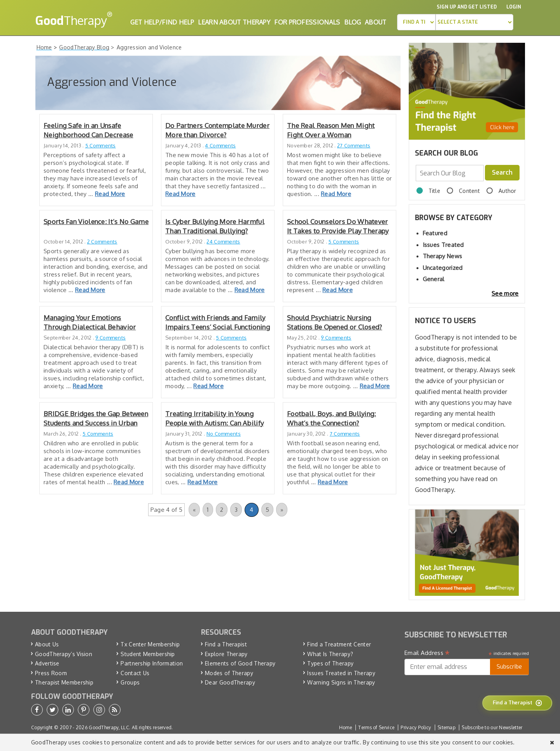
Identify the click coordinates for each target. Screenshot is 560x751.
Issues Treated (443, 245)
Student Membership (148, 654)
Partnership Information (152, 663)
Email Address (427, 653)
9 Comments (110, 338)
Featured (435, 233)
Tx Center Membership (150, 644)
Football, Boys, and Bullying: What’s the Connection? (332, 418)
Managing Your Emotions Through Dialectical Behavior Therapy (90, 323)
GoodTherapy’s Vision (64, 654)
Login (514, 7)
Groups (130, 682)
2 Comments (102, 242)
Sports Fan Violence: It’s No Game (96, 221)
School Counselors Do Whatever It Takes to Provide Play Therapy (338, 226)
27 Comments (354, 145)
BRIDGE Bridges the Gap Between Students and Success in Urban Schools (96, 419)
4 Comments (220, 145)
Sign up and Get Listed (467, 7)
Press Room (51, 673)
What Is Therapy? (330, 654)
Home (346, 727)
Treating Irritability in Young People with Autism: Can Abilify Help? (214, 419)
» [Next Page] (282, 510)
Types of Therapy (330, 663)
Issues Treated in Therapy (341, 673)
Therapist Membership (64, 682)
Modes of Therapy (229, 673)
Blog (353, 22)
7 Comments (345, 434)
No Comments (224, 434)
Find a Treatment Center (339, 644)
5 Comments (101, 145)
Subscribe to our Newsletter (492, 727)
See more (505, 293)
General (434, 279)
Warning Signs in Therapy (341, 682)
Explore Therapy (226, 654)
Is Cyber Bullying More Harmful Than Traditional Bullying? (215, 226)
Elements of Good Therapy (240, 663)
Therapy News (443, 256)
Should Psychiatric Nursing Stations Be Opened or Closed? (335, 322)
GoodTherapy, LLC (109, 727)
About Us (47, 644)
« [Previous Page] (194, 510)
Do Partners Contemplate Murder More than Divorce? (217, 130)
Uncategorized (443, 268)
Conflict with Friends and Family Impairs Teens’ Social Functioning (218, 322)
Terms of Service (376, 727)
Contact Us (135, 673)
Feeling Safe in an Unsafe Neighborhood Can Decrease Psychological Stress (88, 130)
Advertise (47, 663)
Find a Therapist (226, 644)
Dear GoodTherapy (230, 682)
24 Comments (223, 242)
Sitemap (446, 727)
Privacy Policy (416, 727)
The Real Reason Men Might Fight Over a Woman (331, 130)
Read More (110, 194)
